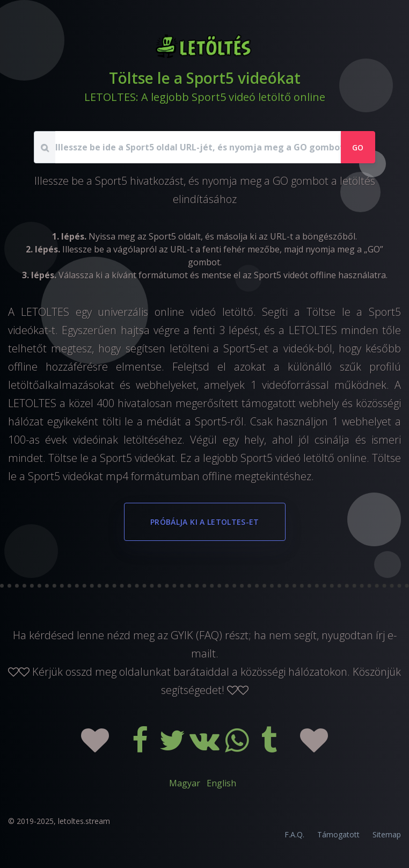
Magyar (185, 783)
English (221, 783)
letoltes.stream (84, 821)
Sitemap (387, 834)
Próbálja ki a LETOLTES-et (205, 522)
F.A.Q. (294, 834)
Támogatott (338, 834)
